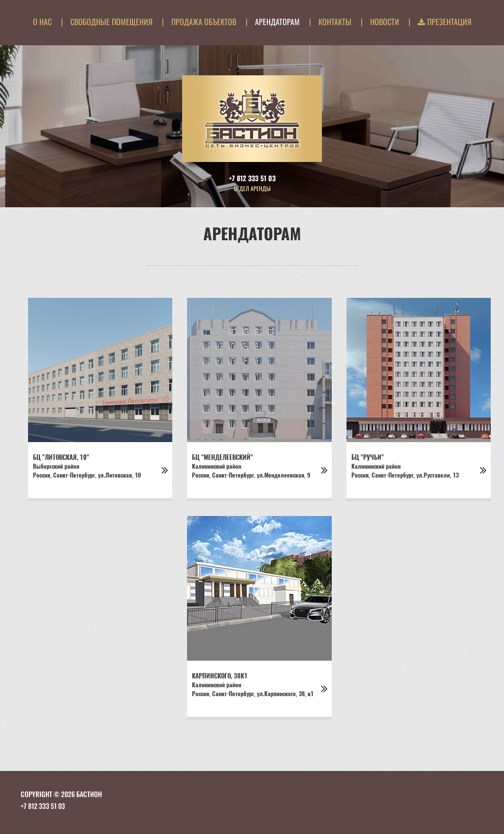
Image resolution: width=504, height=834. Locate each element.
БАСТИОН (89, 794)
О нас (42, 22)
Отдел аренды (252, 188)
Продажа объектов (204, 22)
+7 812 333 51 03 (252, 178)
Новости (385, 22)
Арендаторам (277, 22)
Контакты (335, 22)
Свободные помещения (111, 22)
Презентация (445, 22)
